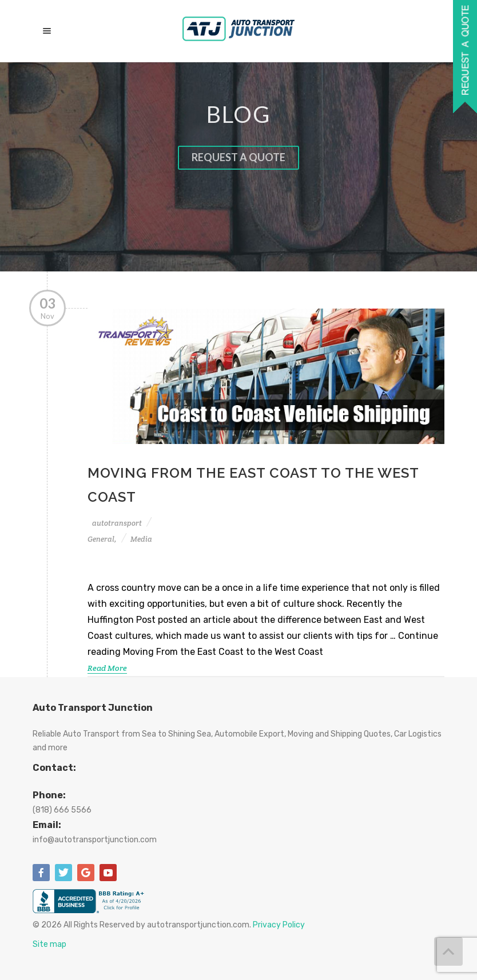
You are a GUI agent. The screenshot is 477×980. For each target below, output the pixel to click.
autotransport (117, 523)
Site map (49, 944)
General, (102, 539)
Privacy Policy (279, 925)
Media (141, 539)
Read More (107, 668)
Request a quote (238, 157)
